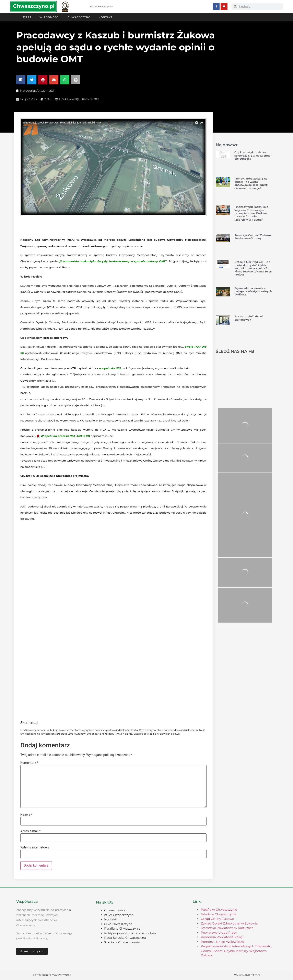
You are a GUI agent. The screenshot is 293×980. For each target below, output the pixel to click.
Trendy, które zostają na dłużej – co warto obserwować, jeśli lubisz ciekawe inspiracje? (251, 183)
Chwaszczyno (79, 17)
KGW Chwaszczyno (119, 915)
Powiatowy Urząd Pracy (219, 932)
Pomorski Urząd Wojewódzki (223, 941)
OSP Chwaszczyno (118, 924)
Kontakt (106, 17)
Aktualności (45, 90)
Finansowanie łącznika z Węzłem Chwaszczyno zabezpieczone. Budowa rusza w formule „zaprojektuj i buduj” (251, 213)
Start (27, 17)
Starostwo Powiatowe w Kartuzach (227, 928)
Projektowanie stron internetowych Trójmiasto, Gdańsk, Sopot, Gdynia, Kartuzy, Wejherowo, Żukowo (236, 951)
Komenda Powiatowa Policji (222, 937)
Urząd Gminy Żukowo (217, 918)
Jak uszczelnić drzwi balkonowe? (249, 318)
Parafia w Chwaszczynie (122, 928)
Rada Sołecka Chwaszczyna (125, 937)
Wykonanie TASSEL (247, 975)
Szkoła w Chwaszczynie (122, 942)
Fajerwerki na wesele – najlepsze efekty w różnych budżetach (253, 291)
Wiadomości (49, 17)
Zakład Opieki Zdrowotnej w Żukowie (229, 923)
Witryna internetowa (35, 847)
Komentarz (29, 763)
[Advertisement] (113, 684)
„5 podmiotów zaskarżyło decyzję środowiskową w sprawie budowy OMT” (113, 261)
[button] (21, 80)
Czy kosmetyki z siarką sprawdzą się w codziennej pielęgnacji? (253, 155)
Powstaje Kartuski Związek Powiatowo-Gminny (253, 237)
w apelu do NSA (110, 368)
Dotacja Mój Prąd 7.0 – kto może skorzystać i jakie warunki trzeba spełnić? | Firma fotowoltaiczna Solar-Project (253, 268)
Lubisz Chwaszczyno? (101, 7)
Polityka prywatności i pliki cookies (130, 933)
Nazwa (26, 814)
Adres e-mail (31, 831)
